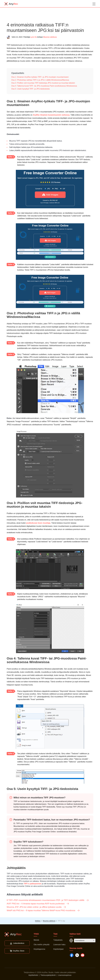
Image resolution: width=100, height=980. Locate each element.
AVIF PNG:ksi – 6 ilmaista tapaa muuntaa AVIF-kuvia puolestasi (38, 904)
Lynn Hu (34, 37)
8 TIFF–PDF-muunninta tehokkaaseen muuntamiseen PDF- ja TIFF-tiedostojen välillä (48, 900)
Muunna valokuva (50, 37)
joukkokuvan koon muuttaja (38, 523)
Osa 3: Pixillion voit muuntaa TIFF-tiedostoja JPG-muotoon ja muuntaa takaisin (43, 83)
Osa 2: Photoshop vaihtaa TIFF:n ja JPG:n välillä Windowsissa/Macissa (40, 80)
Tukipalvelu (58, 940)
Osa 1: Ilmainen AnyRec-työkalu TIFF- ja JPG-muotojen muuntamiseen (40, 77)
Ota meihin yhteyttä (41, 945)
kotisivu (38, 921)
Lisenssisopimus (65, 975)
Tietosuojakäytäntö (48, 975)
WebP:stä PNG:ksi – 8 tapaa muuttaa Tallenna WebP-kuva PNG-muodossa (43, 910)
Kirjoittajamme (39, 949)
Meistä (36, 940)
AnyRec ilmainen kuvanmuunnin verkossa (51, 115)
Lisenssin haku (59, 945)
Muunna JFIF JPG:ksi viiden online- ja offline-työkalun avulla (36, 907)
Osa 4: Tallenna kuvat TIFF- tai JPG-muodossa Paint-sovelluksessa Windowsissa (44, 86)
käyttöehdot (33, 975)
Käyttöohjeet (58, 949)
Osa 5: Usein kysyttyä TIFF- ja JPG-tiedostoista (30, 89)
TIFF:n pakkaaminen (33, 884)
